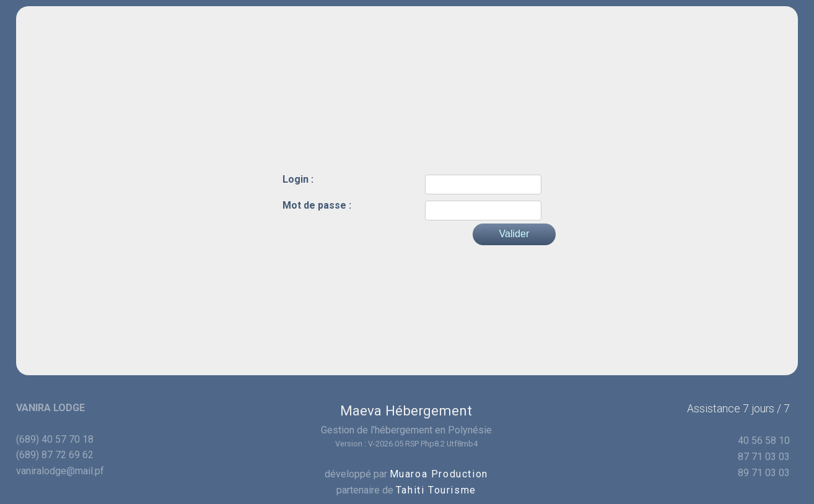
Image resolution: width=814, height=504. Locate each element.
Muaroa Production (439, 474)
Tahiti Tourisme (436, 490)
